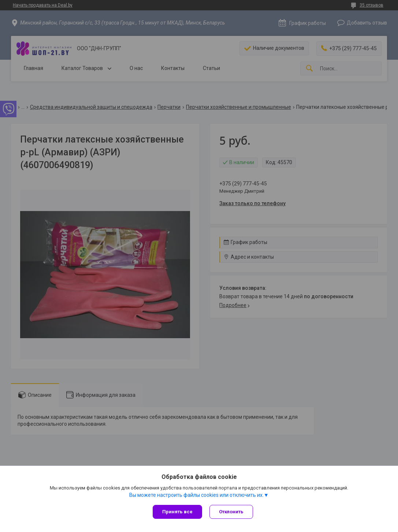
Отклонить (231, 512)
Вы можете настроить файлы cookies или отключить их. (196, 495)
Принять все (177, 512)
